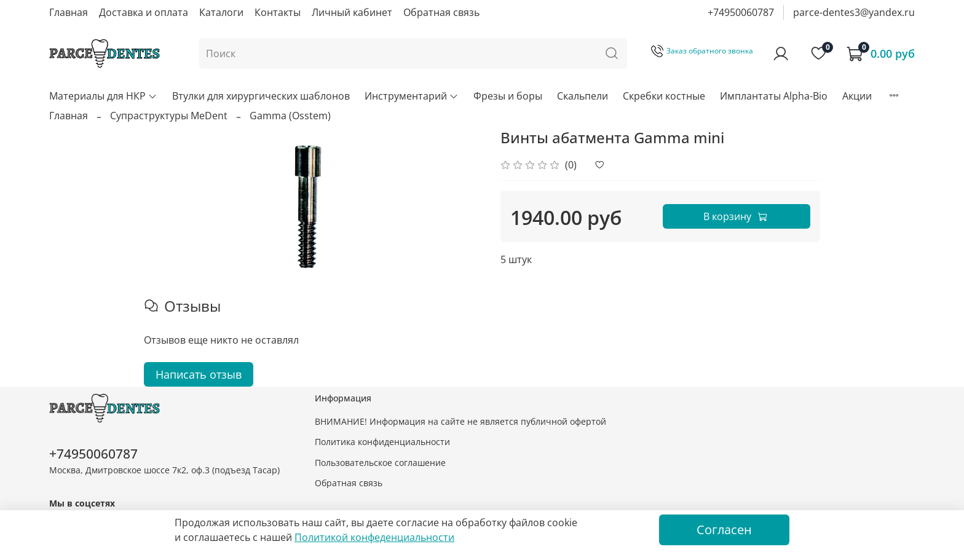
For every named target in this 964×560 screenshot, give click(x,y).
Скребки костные (664, 96)
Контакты (278, 12)
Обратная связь (441, 12)
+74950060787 (741, 12)
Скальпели (583, 96)
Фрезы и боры (508, 96)
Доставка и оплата (144, 12)
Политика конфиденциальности (382, 442)
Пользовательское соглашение (380, 463)
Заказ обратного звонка (702, 51)
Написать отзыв (199, 374)
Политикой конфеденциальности (374, 537)
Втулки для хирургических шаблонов (261, 96)
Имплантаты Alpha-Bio (774, 96)
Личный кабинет (352, 12)
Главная (69, 12)
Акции (857, 96)
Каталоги (221, 12)
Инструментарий (412, 96)
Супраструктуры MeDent (169, 116)
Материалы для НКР (103, 96)
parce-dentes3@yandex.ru (854, 12)
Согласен (724, 530)
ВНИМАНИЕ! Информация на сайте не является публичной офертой (460, 421)
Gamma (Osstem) (290, 116)
